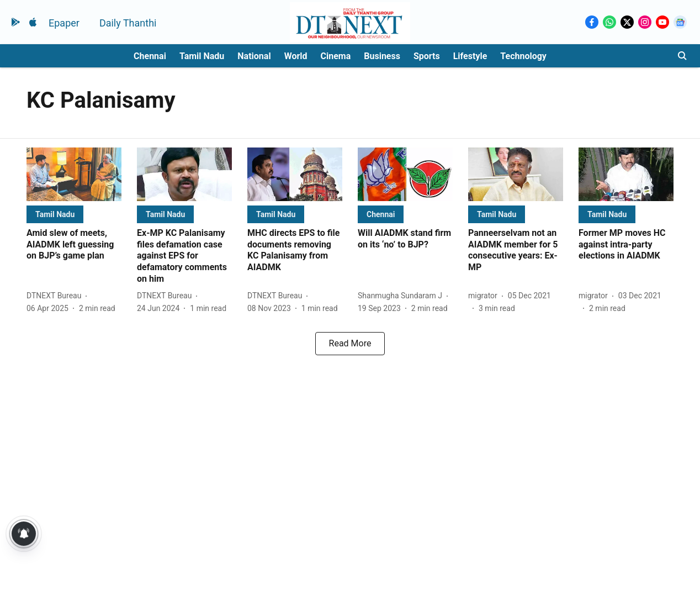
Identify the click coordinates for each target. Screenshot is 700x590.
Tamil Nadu (202, 56)
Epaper (64, 23)
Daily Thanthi (128, 23)
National (254, 56)
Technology (523, 56)
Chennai (150, 56)
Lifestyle (470, 56)
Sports (427, 56)
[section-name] (55, 214)
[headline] (74, 245)
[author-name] (56, 296)
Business (382, 56)
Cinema (336, 56)
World (296, 56)
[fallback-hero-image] (74, 174)
